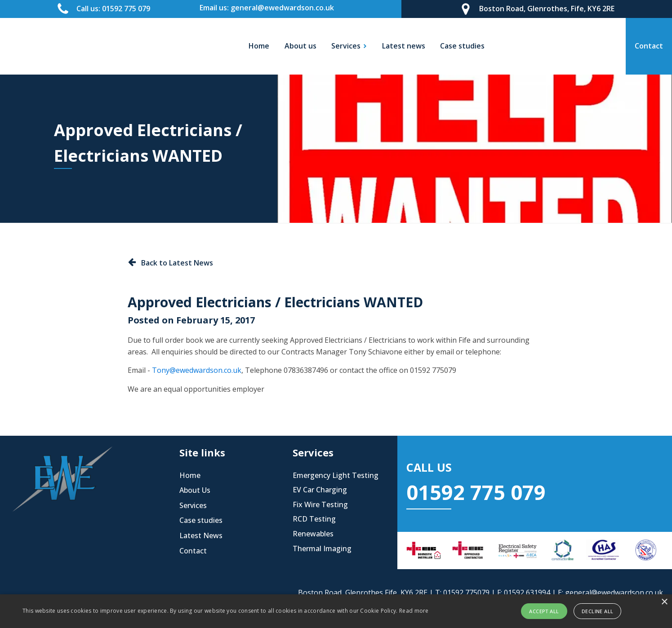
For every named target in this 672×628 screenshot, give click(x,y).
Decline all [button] (597, 611)
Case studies (462, 46)
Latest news (404, 46)
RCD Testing (314, 519)
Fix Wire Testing (320, 504)
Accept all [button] (544, 611)
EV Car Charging (320, 490)
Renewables (313, 534)
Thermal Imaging (322, 548)
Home (259, 46)
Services (193, 505)
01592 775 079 (476, 492)
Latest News (201, 535)
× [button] (664, 602)
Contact (193, 551)
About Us (195, 490)
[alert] (336, 611)
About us (300, 46)
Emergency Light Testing (336, 475)
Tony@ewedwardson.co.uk (197, 370)
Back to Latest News (177, 263)
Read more (414, 611)
